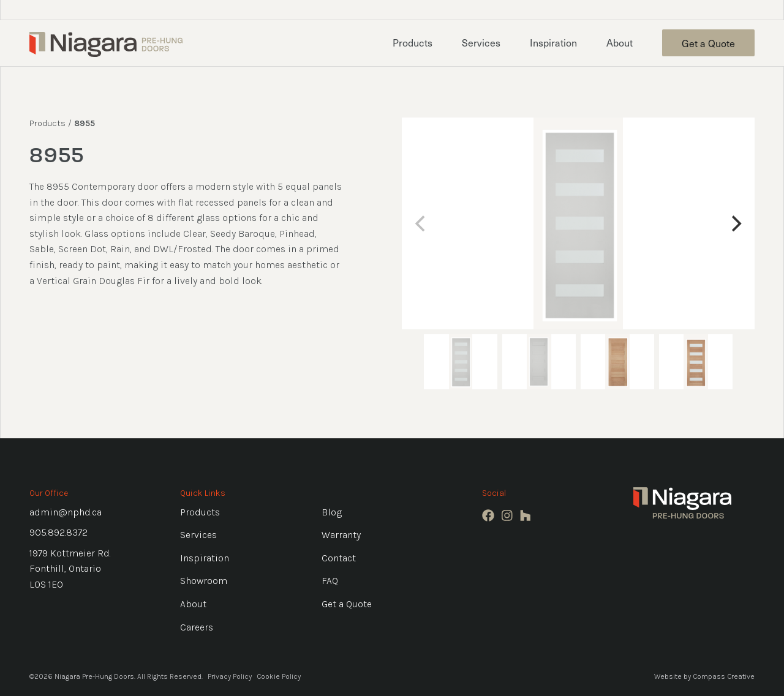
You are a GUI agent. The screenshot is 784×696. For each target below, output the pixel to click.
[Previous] (421, 223)
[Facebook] (488, 515)
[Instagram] (507, 515)
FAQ (330, 581)
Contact (339, 558)
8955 (85, 123)
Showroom (204, 581)
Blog (332, 512)
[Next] (735, 223)
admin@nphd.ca (66, 512)
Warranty (341, 535)
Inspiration (553, 42)
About (620, 42)
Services (481, 42)
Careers (197, 627)
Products (413, 42)
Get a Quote (708, 43)
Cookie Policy (279, 676)
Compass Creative (724, 676)
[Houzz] (526, 515)
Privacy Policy (230, 676)
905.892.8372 (58, 532)
